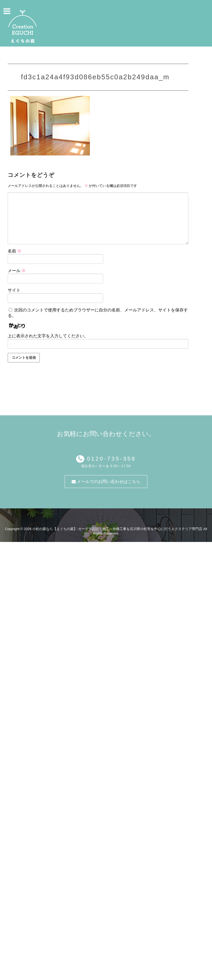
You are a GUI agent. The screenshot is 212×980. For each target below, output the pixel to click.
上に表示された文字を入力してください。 (48, 336)
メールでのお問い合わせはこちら (106, 482)
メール (17, 271)
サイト (14, 290)
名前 (15, 251)
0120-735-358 (110, 459)
